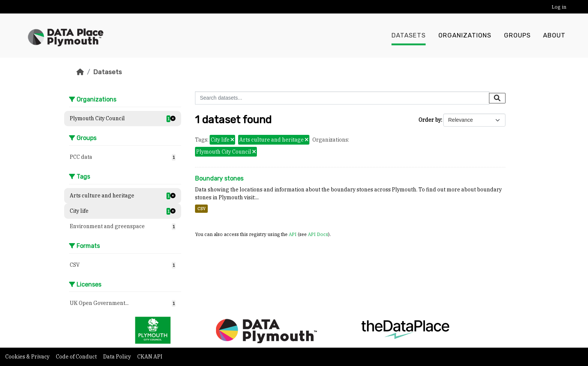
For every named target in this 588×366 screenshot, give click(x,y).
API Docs (318, 234)
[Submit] (497, 98)
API (293, 234)
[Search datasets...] (342, 98)
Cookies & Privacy (28, 357)
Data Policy (118, 357)
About (554, 36)
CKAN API (150, 357)
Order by (430, 120)
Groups (517, 36)
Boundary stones (219, 179)
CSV (201, 209)
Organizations (465, 36)
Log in (559, 7)
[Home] (80, 72)
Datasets (409, 36)
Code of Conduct (77, 357)
